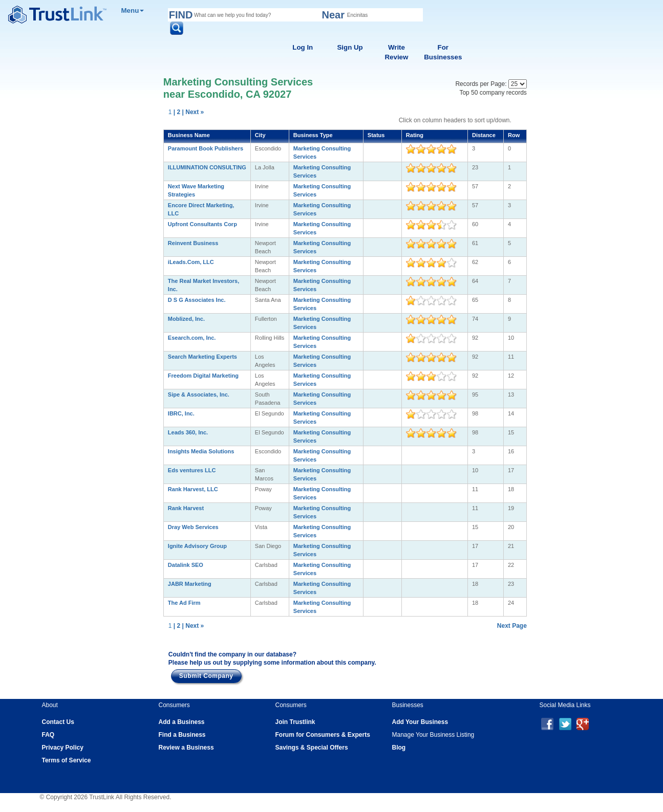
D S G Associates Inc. (197, 300)
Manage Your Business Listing (433, 735)
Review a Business (186, 748)
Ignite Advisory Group (197, 546)
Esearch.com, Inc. (192, 338)
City (260, 135)
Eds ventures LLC (192, 470)
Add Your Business (420, 722)
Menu (133, 10)
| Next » (193, 112)
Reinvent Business (193, 243)
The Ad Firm (184, 603)
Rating (415, 135)
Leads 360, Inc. (188, 432)
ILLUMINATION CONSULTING (207, 167)
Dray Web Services (193, 527)
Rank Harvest (186, 508)
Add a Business (182, 722)
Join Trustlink (295, 722)
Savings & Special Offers (312, 748)
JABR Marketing (190, 584)
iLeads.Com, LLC (191, 262)
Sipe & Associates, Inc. (199, 394)
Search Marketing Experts (202, 357)
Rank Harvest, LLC (193, 489)
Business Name (189, 135)
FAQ (48, 735)
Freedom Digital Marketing (203, 376)
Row (514, 135)
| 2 (177, 112)
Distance (484, 135)
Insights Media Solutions (201, 451)
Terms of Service (67, 760)
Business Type (313, 135)
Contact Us (58, 722)
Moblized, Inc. (186, 319)
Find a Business (182, 735)
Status (376, 135)
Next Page (512, 626)
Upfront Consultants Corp (202, 224)
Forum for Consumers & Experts (323, 735)
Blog (399, 748)
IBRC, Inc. (181, 413)
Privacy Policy (63, 748)
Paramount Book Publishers (206, 148)
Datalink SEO (186, 565)
